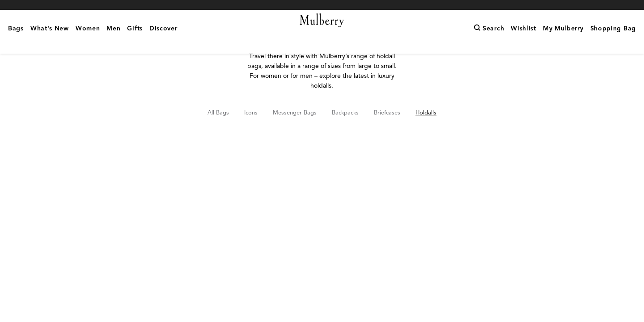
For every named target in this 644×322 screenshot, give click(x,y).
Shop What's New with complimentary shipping (322, 5)
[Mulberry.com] (322, 31)
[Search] (489, 42)
